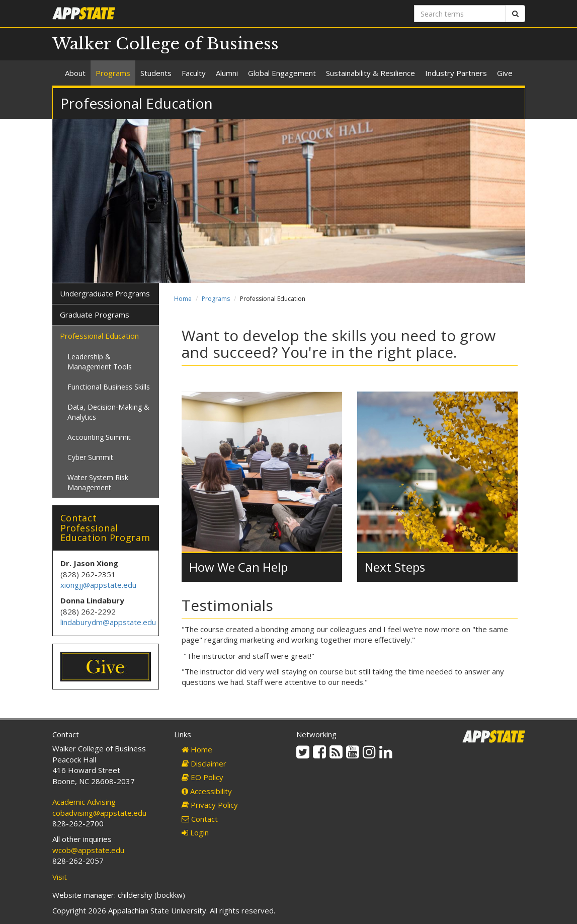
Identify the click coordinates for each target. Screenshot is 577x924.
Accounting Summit (99, 437)
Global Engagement (282, 73)
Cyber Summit (90, 457)
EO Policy (202, 777)
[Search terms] (460, 14)
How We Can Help (238, 567)
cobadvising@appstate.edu (99, 813)
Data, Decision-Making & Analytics (108, 412)
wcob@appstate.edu (88, 850)
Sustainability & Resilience (370, 73)
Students (156, 73)
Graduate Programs (95, 315)
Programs (113, 73)
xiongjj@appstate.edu (98, 585)
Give (505, 73)
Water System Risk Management (98, 482)
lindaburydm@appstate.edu (108, 622)
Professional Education (99, 336)
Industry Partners (456, 73)
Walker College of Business (166, 44)
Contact (200, 819)
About (75, 73)
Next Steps (395, 567)
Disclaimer (204, 763)
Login (195, 832)
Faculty (194, 73)
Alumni (227, 73)
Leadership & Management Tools (100, 362)
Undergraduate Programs (105, 293)
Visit (60, 877)
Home (183, 299)
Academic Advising (84, 802)
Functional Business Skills (109, 387)
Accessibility (207, 791)
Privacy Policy (210, 805)
